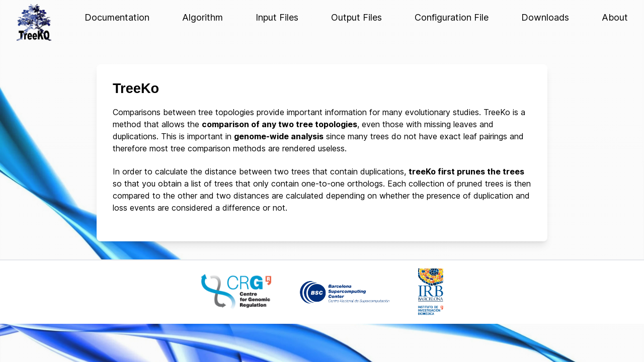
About (615, 17)
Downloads (545, 17)
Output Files (356, 17)
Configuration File (452, 17)
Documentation (117, 17)
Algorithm (203, 17)
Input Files (277, 17)
